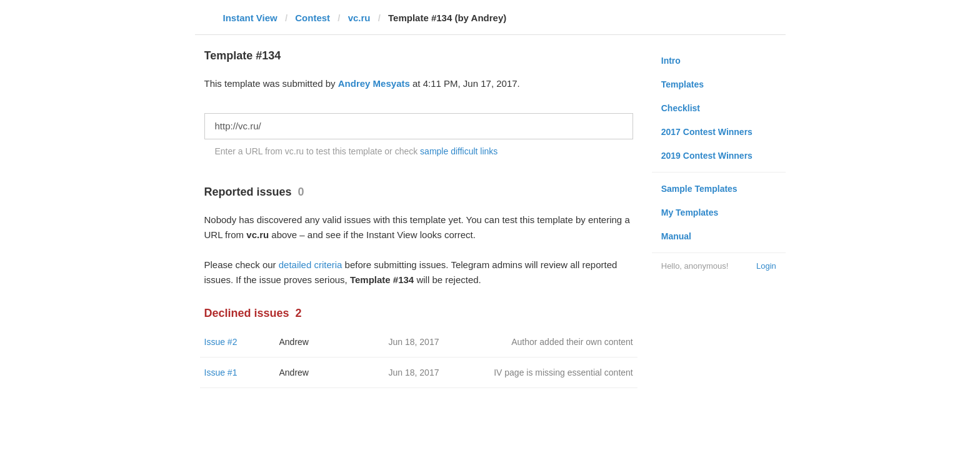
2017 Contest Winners (707, 132)
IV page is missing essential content (563, 372)
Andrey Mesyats (374, 83)
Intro (671, 61)
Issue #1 (221, 372)
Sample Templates (699, 189)
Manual (676, 236)
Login (766, 266)
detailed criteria (311, 265)
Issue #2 (221, 342)
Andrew (294, 342)
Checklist (681, 108)
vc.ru (359, 18)
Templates (682, 84)
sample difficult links (459, 151)
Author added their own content (572, 342)
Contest (312, 18)
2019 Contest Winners (707, 156)
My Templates (690, 212)
